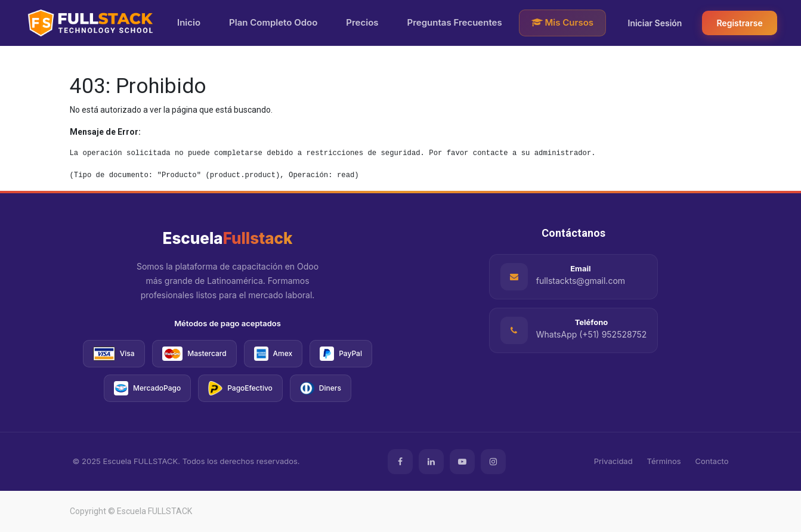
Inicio (189, 22)
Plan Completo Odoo (273, 22)
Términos (664, 461)
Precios (362, 22)
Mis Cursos (562, 22)
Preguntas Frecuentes (455, 22)
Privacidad (613, 461)
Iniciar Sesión (655, 23)
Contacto (712, 461)
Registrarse (739, 23)
